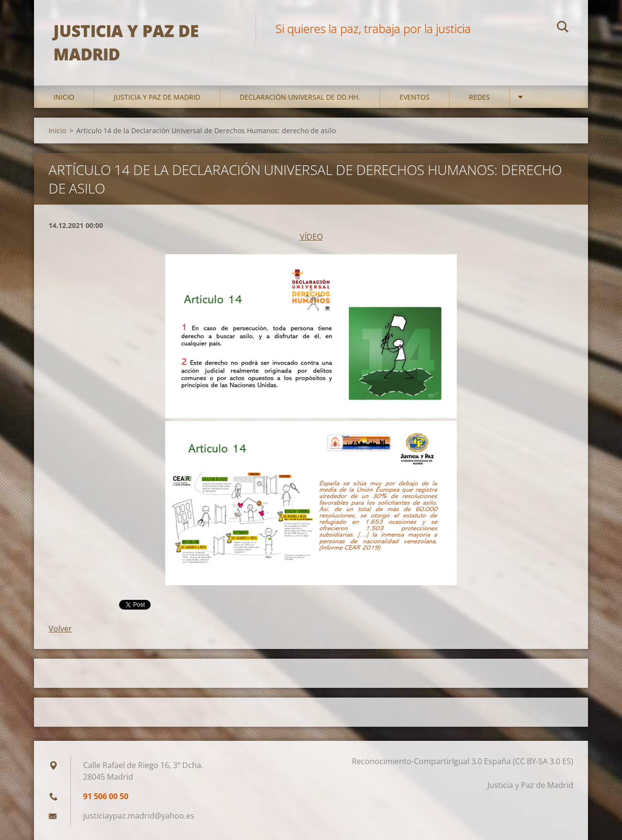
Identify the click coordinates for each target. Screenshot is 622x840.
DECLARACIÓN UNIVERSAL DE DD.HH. (300, 97)
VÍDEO (311, 237)
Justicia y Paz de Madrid (157, 97)
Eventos (415, 97)
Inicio (64, 97)
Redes (479, 97)
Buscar (563, 28)
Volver (60, 629)
